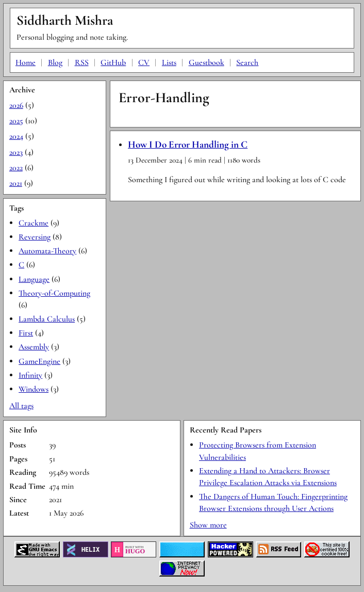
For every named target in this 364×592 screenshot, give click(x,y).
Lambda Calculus (47, 319)
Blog (55, 62)
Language (34, 279)
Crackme (34, 223)
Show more (208, 525)
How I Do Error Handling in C (188, 145)
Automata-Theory (47, 251)
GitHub (113, 62)
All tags (21, 406)
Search (247, 62)
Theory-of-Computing (54, 293)
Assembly (34, 347)
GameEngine (39, 361)
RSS (82, 62)
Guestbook (206, 62)
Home (26, 62)
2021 (16, 183)
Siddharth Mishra (65, 20)
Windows (34, 389)
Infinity (30, 375)
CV (144, 62)
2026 (16, 105)
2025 (16, 121)
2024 (16, 136)
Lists (169, 62)
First (26, 333)
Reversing (35, 237)
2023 (16, 152)
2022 (16, 168)
